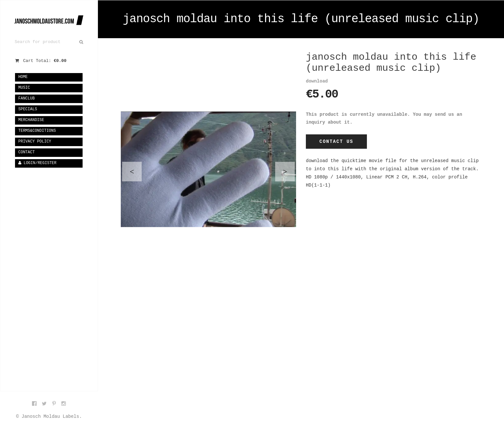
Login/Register (37, 163)
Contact (26, 152)
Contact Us (336, 142)
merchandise (31, 120)
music (24, 88)
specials (28, 109)
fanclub (26, 98)
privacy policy (35, 142)
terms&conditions (37, 131)
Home (23, 77)
